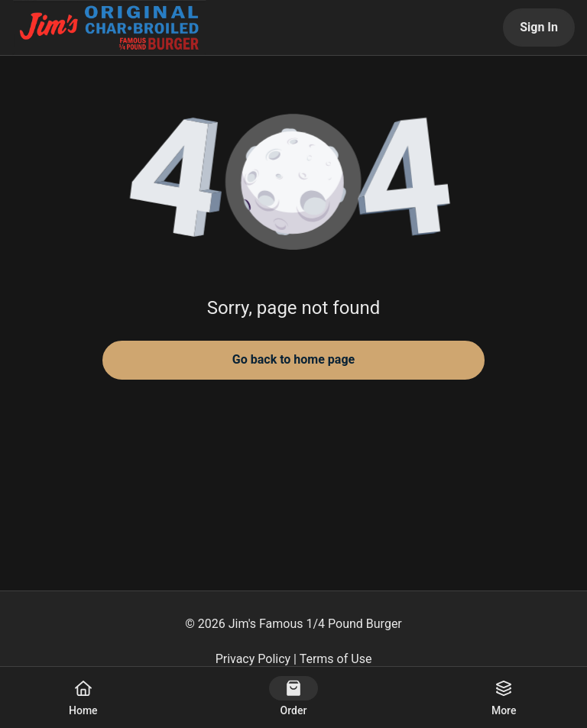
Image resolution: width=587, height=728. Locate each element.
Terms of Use (336, 659)
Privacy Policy (253, 659)
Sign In (539, 27)
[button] (293, 183)
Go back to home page (293, 359)
